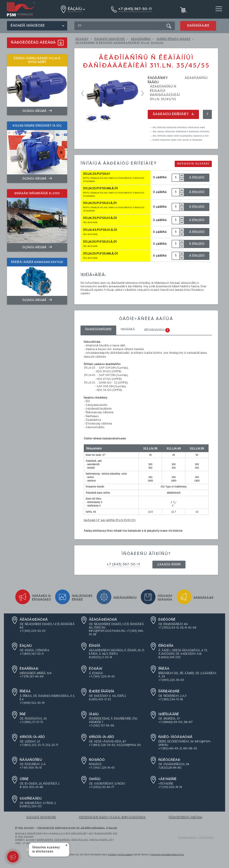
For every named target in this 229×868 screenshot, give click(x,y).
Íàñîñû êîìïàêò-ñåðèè (173, 39)
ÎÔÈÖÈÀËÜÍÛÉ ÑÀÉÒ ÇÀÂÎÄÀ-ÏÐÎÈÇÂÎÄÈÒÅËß (112, 817)
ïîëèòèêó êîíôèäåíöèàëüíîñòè (167, 855)
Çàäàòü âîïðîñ (169, 565)
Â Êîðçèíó (197, 178)
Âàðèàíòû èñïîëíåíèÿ (173, 114)
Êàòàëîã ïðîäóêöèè (28, 26)
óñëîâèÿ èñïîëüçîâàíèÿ (120, 855)
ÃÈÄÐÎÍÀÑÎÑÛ (141, 39)
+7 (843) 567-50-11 (123, 564)
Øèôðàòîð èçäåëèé (193, 164)
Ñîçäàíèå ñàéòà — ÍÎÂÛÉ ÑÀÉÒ (196, 838)
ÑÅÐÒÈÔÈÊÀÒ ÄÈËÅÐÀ (186, 817)
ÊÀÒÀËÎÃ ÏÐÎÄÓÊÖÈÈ (110, 39)
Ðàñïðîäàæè (198, 26)
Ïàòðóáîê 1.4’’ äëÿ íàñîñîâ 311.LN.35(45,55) (110, 520)
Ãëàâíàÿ (82, 39)
